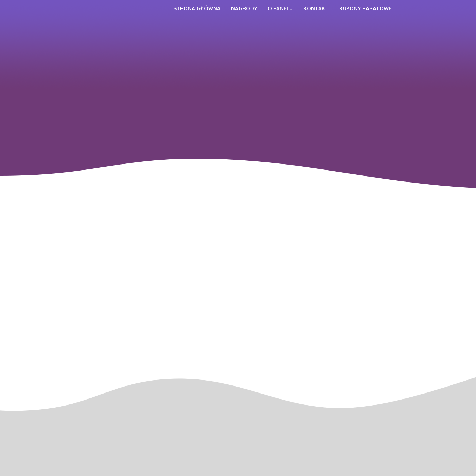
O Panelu (280, 8)
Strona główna (197, 8)
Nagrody (244, 8)
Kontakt (316, 8)
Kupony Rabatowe (365, 8)
